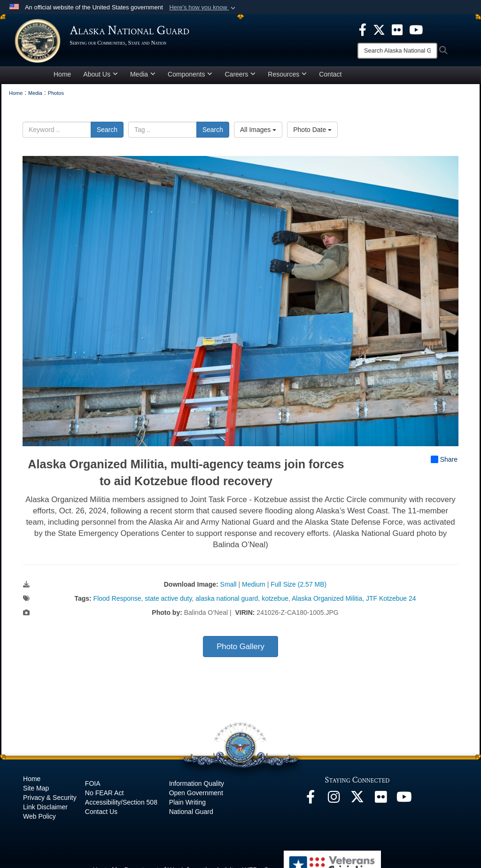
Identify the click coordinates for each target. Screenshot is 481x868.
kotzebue (275, 602)
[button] (203, 8)
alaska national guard (227, 602)
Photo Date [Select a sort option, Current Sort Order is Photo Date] (312, 132)
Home (62, 77)
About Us (101, 77)
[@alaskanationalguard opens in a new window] (334, 803)
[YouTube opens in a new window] (404, 803)
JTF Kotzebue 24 (391, 602)
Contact (330, 77)
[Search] (397, 51)
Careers (240, 77)
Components (190, 77)
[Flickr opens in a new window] (381, 803)
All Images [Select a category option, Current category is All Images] (258, 132)
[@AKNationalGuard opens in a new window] (357, 803)
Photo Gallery (240, 650)
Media (143, 77)
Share (444, 463)
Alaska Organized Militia (327, 602)
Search (107, 132)
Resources (287, 77)
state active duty (168, 602)
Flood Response (117, 602)
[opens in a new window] (363, 29)
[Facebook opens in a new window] (310, 803)
